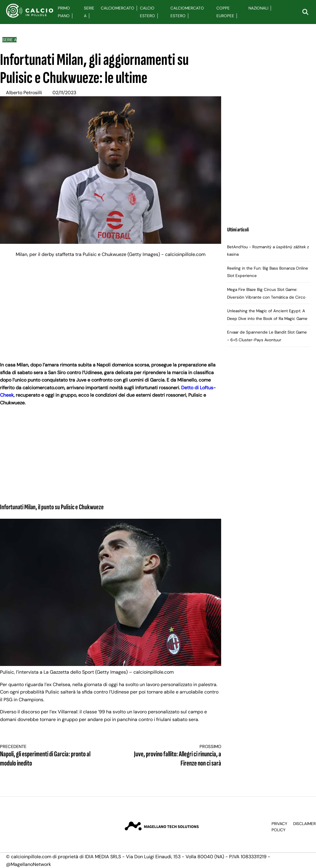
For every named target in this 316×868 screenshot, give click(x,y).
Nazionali (258, 8)
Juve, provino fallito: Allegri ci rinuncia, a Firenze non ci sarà (171, 756)
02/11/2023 (64, 93)
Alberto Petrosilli (24, 93)
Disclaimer (304, 824)
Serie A (9, 40)
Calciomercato (118, 8)
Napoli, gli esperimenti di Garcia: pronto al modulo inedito (50, 756)
